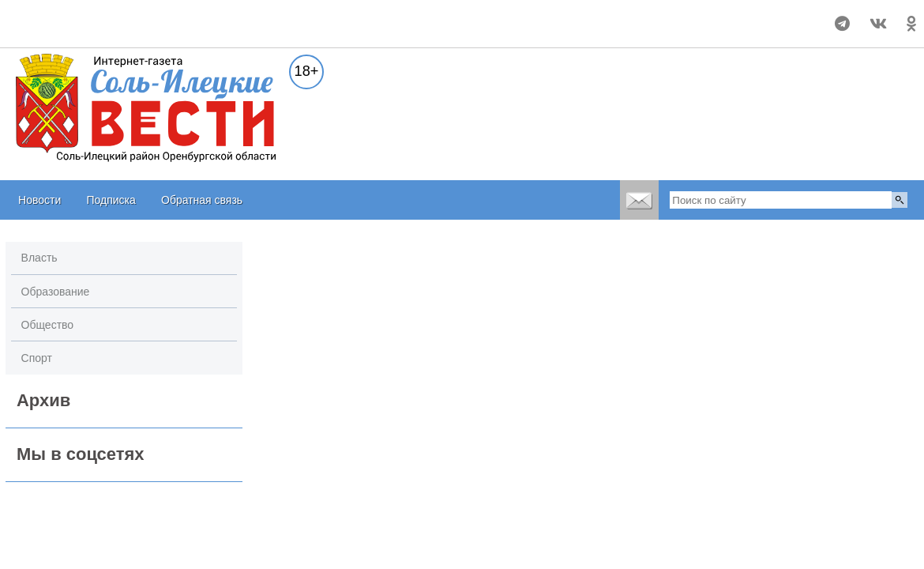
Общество (48, 325)
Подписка (111, 200)
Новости (39, 200)
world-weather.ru (94, 31)
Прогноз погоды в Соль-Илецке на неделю (94, 17)
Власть (39, 258)
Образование (56, 292)
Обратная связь (202, 200)
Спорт (37, 358)
